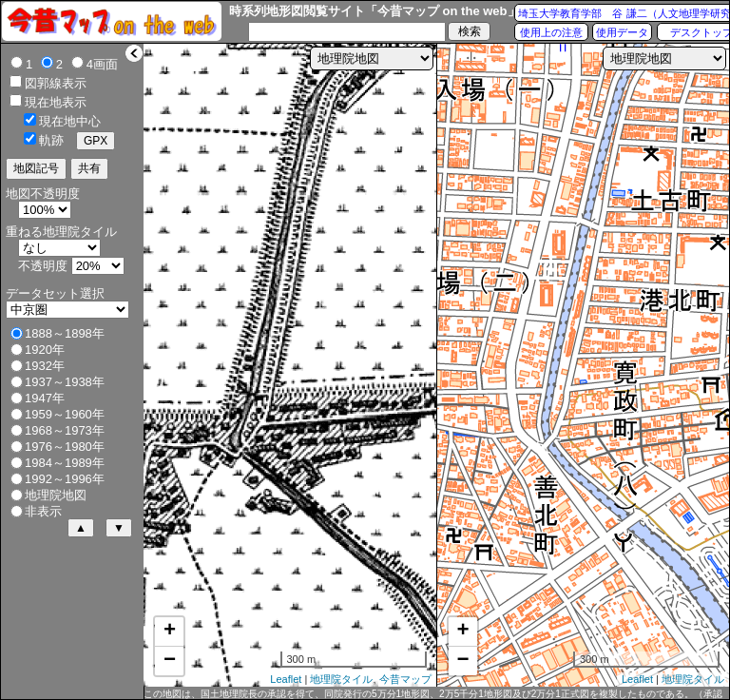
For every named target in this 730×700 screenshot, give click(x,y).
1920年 (45, 350)
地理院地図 (56, 495)
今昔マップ (405, 679)
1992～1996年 (65, 479)
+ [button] (170, 632)
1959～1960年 (65, 414)
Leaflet (286, 679)
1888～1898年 (65, 333)
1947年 (45, 398)
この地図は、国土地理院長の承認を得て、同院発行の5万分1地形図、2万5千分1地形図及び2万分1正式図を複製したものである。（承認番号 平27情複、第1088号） (433, 694)
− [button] (170, 661)
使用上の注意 (551, 32)
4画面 (102, 64)
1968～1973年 (65, 430)
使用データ (622, 32)
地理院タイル (341, 679)
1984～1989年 (65, 463)
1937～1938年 (65, 382)
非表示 (43, 511)
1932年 (45, 366)
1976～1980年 (65, 447)
